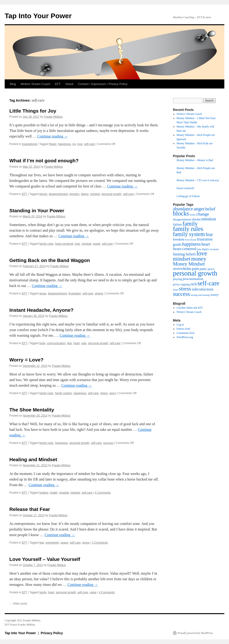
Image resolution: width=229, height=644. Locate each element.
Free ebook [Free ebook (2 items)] (191, 240)
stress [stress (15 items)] (185, 289)
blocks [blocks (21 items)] (181, 214)
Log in (180, 325)
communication (56, 343)
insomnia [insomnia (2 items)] (214, 249)
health (54, 493)
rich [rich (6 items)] (194, 284)
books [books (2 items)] (193, 215)
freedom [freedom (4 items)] (179, 239)
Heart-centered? (186, 188)
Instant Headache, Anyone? (41, 310)
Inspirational (29, 144)
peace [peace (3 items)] (211, 269)
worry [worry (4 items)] (214, 295)
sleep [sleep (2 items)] (175, 290)
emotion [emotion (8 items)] (209, 219)
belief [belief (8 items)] (210, 209)
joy (74, 144)
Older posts (18, 604)
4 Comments (103, 493)
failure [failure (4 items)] (177, 224)
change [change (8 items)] (203, 214)
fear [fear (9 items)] (209, 234)
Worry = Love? (26, 360)
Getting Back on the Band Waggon (50, 260)
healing (44, 493)
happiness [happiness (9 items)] (191, 244)
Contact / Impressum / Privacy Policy (103, 84)
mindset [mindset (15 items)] (182, 259)
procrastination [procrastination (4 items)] (193, 279)
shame (99, 294)
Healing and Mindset (33, 459)
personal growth (111, 194)
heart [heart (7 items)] (206, 244)
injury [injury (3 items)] (206, 249)
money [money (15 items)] (199, 259)
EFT (58, 84)
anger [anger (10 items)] (199, 209)
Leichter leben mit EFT (190, 308)
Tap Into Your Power (38, 16)
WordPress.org (185, 337)
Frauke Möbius (53, 117)
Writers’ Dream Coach (35, 84)
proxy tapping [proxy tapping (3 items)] (181, 284)
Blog (13, 84)
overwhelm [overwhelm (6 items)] (182, 269)
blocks (43, 194)
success (108, 443)
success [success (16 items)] (181, 294)
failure (85, 194)
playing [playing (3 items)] (177, 279)
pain (84, 343)
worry (113, 393)
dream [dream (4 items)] (196, 219)
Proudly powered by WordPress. (196, 633)
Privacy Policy (52, 633)
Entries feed (183, 329)
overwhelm (52, 543)
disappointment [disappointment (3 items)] (182, 219)
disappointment (58, 194)
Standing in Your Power (37, 211)
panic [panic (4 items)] (203, 269)
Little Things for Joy (33, 111)
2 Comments (100, 543)
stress (104, 393)
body (42, 343)
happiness (64, 144)
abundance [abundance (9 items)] (183, 209)
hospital (64, 493)
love (80, 144)
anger (43, 294)
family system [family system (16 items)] (189, 234)
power (97, 244)
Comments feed (186, 333)
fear (69, 343)
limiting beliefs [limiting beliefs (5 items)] (184, 254)
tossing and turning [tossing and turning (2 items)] (200, 295)
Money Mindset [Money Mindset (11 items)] (189, 264)
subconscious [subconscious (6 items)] (203, 289)
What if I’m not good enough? (44, 161)
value (93, 592)
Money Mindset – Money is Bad (195, 160)
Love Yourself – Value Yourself (45, 559)
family (43, 592)
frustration (75, 294)
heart (77, 343)
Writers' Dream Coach (189, 312)
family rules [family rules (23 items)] (188, 229)
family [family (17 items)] (190, 224)
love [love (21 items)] (202, 253)
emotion (74, 194)
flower (53, 144)
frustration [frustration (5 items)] (205, 239)
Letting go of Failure (188, 196)
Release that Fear (30, 509)
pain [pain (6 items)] (195, 269)
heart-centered (64, 244)
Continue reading (53, 136)
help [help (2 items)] (199, 249)
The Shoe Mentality (32, 410)
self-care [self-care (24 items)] (208, 283)
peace (65, 543)
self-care (89, 144)
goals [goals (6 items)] (177, 244)
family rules (46, 244)
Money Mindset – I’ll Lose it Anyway (198, 180)
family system (64, 393)
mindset (95, 194)
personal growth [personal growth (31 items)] (195, 273)
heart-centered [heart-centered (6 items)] (184, 249)
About (69, 84)
